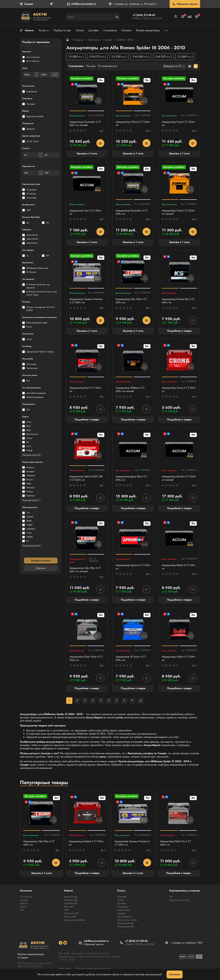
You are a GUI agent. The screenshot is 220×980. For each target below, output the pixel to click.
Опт (171, 897)
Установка (122, 897)
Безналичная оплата (127, 920)
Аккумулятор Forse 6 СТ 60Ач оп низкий (178, 212)
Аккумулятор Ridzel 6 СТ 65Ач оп (179, 567)
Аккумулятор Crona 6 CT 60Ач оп (179, 390)
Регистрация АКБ (125, 927)
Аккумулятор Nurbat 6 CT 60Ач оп (86, 843)
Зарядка (121, 913)
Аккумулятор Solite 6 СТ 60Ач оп (179, 659)
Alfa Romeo (94, 40)
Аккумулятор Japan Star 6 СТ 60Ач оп (131, 478)
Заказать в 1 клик (87, 153)
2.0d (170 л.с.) (98, 57)
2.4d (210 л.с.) (163, 57)
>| (141, 700)
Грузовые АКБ (71, 903)
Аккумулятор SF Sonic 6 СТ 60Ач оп (131, 659)
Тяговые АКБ (70, 917)
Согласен (175, 974)
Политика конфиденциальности (93, 969)
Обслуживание (124, 917)
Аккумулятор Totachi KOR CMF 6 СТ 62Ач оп (86, 478)
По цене (91, 66)
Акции (23, 907)
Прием (120, 900)
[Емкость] (30, 155)
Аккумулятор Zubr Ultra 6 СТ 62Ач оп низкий (85, 570)
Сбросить (41, 568)
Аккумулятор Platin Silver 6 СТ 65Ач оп (86, 659)
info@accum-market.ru (84, 4)
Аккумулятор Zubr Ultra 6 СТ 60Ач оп (131, 301)
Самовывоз (123, 907)
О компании (26, 897)
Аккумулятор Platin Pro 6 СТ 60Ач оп (176, 843)
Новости (24, 903)
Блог (22, 910)
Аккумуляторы (71, 897)
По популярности (108, 66)
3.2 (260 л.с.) (185, 57)
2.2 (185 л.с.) (119, 57)
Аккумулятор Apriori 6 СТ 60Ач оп (133, 567)
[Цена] (28, 75)
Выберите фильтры (41, 561)
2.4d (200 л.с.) (141, 57)
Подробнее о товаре (179, 331)
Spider (109, 40)
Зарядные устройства (74, 920)
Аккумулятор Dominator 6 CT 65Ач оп (131, 212)
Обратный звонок (185, 4)
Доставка (122, 903)
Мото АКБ (69, 907)
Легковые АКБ (71, 900)
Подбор (79, 40)
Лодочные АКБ (71, 913)
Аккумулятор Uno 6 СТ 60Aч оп (85, 212)
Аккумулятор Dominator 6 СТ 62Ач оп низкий (85, 124)
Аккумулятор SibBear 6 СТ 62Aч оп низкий (130, 390)
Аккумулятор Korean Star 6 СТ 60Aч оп (178, 301)
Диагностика (123, 910)
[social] (61, 943)
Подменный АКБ (125, 923)
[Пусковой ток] (30, 173)
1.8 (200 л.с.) (76, 57)
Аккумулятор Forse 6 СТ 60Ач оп (178, 124)
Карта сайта (65, 969)
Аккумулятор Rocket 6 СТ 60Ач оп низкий (179, 478)
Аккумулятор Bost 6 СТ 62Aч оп (85, 390)
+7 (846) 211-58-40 (144, 15)
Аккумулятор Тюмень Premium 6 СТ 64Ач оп (86, 301)
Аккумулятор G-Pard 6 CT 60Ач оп (133, 124)
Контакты (24, 900)
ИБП (66, 910)
